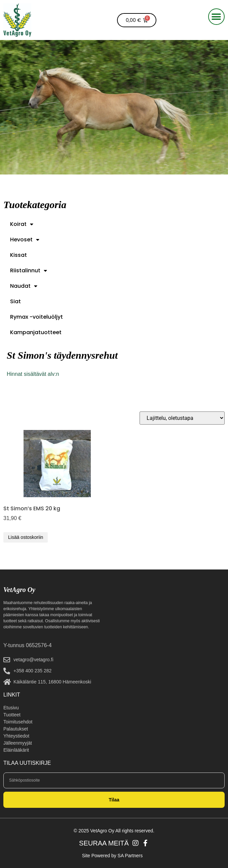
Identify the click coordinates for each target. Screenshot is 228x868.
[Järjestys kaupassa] (182, 418)
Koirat (22, 224)
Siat (15, 301)
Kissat (18, 255)
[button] (216, 17)
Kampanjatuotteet (36, 332)
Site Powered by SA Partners (112, 856)
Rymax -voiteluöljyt (36, 317)
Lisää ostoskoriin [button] (26, 537)
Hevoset (25, 240)
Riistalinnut (29, 271)
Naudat (24, 286)
